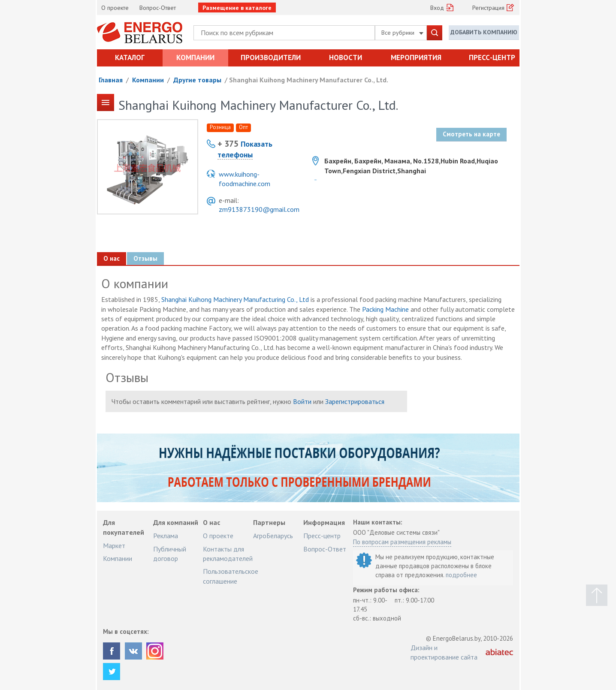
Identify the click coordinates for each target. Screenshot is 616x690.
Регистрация (488, 8)
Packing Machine (385, 309)
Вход (437, 8)
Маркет (114, 545)
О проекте (115, 8)
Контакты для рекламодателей (228, 554)
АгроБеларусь (273, 536)
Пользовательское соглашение (231, 576)
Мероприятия (416, 57)
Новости (346, 57)
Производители (271, 57)
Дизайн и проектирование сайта (444, 652)
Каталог (130, 57)
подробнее (461, 575)
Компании (195, 57)
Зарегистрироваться (355, 401)
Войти (302, 401)
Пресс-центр (492, 57)
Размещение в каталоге (237, 8)
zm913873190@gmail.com (259, 209)
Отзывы (145, 258)
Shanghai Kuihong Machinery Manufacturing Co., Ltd (235, 299)
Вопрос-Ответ (158, 8)
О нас (112, 258)
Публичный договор (170, 554)
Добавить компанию (484, 32)
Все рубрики (402, 33)
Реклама (166, 536)
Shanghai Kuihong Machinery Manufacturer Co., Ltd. (309, 80)
